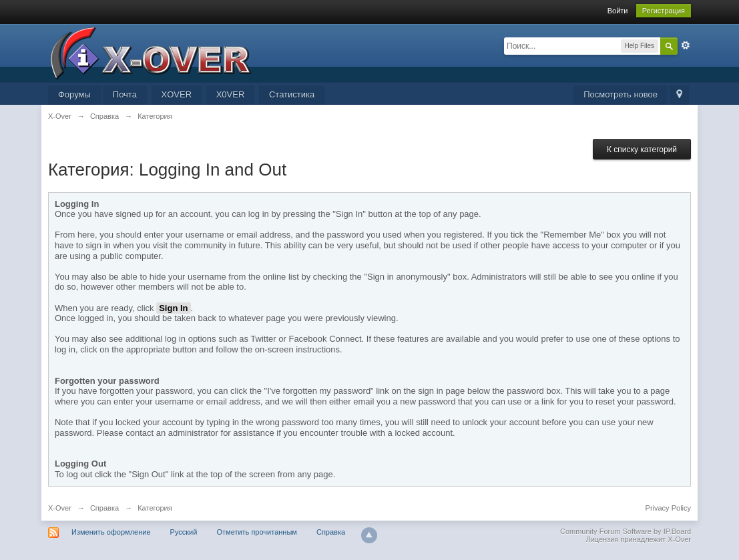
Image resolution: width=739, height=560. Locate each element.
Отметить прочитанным (256, 532)
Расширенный (686, 45)
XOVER (177, 94)
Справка (104, 508)
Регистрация (664, 11)
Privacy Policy (668, 508)
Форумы (74, 94)
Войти (618, 11)
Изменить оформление (111, 532)
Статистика (292, 94)
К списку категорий (642, 150)
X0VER (231, 94)
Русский (184, 532)
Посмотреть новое (621, 94)
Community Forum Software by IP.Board (626, 531)
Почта (125, 94)
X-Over (60, 508)
